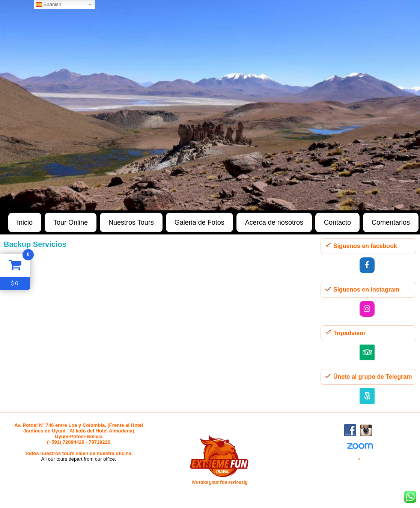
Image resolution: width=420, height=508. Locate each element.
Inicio (25, 222)
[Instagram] (367, 309)
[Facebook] (367, 265)
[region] (210, 105)
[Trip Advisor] (367, 352)
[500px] (367, 396)
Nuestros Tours (131, 222)
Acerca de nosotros (274, 222)
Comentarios (391, 222)
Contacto (337, 222)
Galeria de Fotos (199, 222)
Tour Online (71, 222)
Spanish (49, 5)
